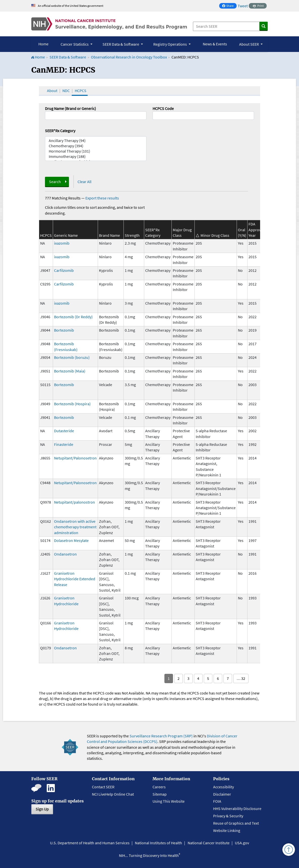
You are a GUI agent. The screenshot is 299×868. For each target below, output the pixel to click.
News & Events (215, 44)
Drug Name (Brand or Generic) (70, 108)
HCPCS (81, 91)
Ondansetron (65, 554)
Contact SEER (103, 787)
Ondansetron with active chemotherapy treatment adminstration (75, 527)
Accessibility (223, 787)
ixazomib (62, 243)
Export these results (102, 198)
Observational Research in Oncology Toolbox (129, 57)
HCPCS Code (163, 108)
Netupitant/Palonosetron (75, 458)
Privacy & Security (228, 816)
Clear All (84, 182)
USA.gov (242, 843)
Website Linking (227, 830)
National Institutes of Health (158, 843)
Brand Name (109, 235)
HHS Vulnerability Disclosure (237, 808)
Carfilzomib (64, 270)
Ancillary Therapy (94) (96, 141)
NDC (66, 91)
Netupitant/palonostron (74, 502)
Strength (132, 235)
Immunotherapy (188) (96, 156)
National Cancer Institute (209, 843)
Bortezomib (64, 330)
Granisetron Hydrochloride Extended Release (75, 579)
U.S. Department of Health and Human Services (90, 843)
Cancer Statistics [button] (75, 44)
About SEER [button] (249, 44)
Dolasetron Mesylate (71, 540)
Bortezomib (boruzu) (72, 357)
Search (55, 182)
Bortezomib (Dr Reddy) (73, 317)
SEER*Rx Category (60, 131)
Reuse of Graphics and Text (236, 823)
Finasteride (64, 444)
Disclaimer (222, 794)
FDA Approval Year (256, 230)
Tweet (243, 6)
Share (229, 6)
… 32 (241, 678)
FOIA (217, 801)
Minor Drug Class (215, 235)
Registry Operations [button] (170, 44)
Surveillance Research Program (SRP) (161, 736)
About (52, 91)
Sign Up (42, 809)
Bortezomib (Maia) (70, 371)
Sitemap (160, 794)
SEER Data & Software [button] (121, 44)
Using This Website (169, 801)
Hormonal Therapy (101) (96, 151)
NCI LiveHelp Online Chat (113, 794)
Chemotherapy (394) (96, 146)
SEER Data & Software (68, 57)
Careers (159, 787)
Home (43, 44)
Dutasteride (64, 431)
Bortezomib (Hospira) (72, 404)
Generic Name (66, 235)
